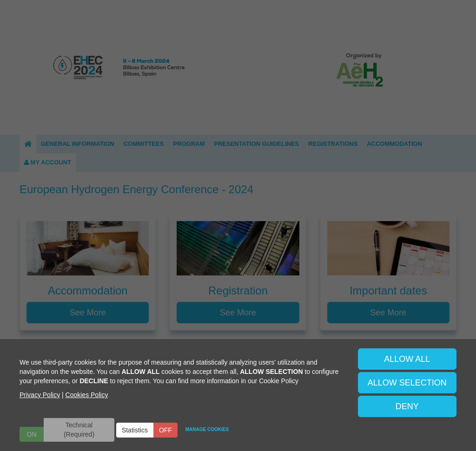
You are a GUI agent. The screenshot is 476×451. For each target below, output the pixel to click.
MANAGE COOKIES (207, 429)
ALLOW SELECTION (407, 383)
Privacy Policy (40, 395)
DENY (407, 406)
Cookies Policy (87, 395)
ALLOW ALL (407, 359)
